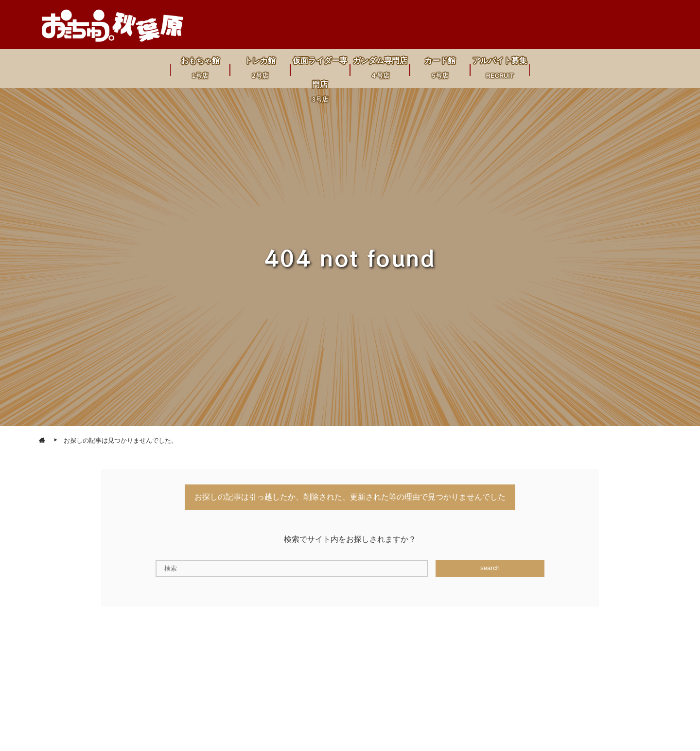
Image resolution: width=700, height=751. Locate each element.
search (490, 568)
